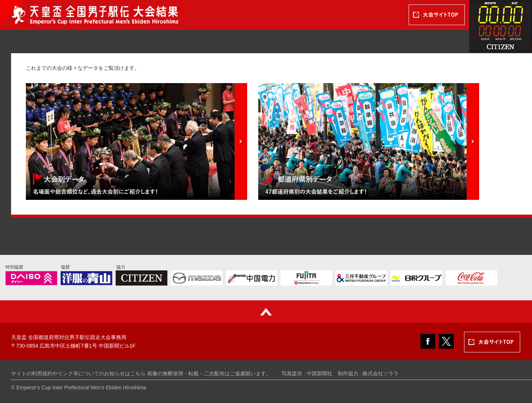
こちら (138, 373)
